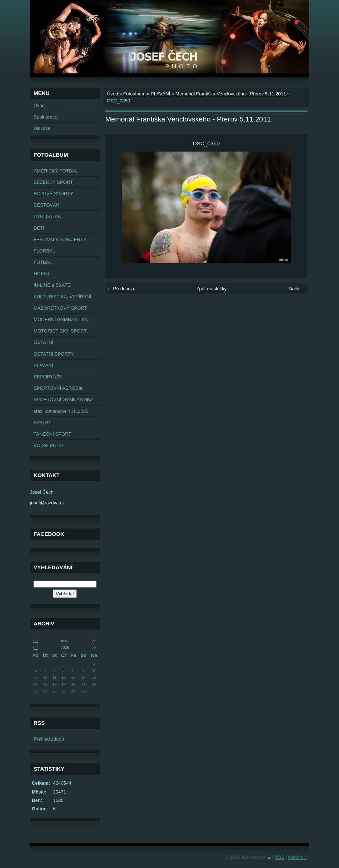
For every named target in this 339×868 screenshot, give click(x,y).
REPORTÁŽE (48, 377)
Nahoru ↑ (298, 857)
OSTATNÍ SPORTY (54, 354)
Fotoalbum (134, 94)
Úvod (39, 106)
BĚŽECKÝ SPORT (53, 182)
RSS (280, 857)
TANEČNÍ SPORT (53, 434)
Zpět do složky (211, 289)
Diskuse (42, 128)
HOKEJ (42, 274)
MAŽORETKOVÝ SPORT (61, 308)
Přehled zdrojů (49, 739)
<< (36, 641)
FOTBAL (43, 262)
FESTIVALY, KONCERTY (60, 239)
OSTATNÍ (44, 342)
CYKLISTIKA (47, 216)
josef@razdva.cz (48, 503)
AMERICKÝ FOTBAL (56, 171)
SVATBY (43, 423)
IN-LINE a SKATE (52, 285)
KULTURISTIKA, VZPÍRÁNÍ (63, 297)
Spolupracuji (47, 117)
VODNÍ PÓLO (48, 445)
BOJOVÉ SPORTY (54, 194)
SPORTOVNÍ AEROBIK (59, 388)
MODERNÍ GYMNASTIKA (61, 319)
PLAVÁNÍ (44, 365)
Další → (297, 289)
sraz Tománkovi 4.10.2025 (61, 411)
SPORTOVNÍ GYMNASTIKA (64, 400)
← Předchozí (121, 289)
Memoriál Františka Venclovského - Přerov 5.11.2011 (231, 94)
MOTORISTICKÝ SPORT (60, 331)
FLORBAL (44, 251)
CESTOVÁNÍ (47, 205)
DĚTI (39, 228)
